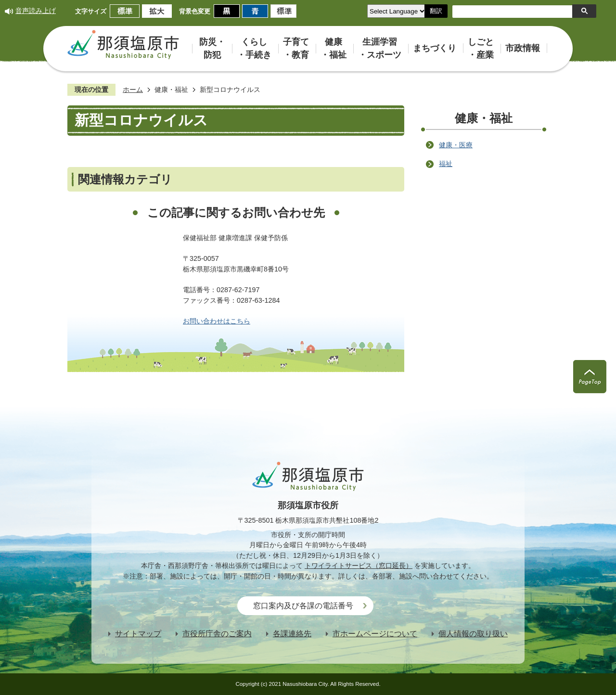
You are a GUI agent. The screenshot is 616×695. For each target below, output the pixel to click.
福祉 (446, 164)
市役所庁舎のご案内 (217, 634)
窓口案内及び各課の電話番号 (303, 606)
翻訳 (436, 11)
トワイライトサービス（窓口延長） (359, 566)
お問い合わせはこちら (217, 321)
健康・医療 (456, 145)
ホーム (133, 90)
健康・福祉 (171, 90)
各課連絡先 (292, 634)
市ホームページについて (375, 634)
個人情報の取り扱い (473, 634)
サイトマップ (138, 634)
